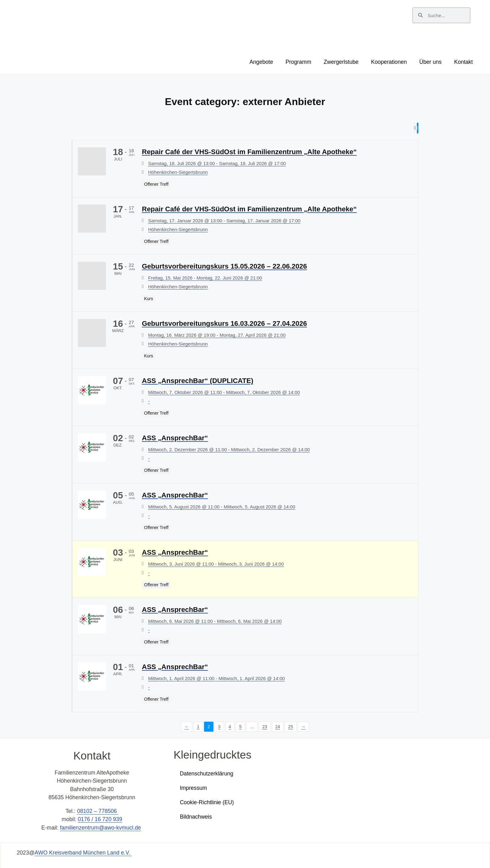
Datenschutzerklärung (206, 773)
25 (291, 726)
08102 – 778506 (98, 811)
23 (265, 726)
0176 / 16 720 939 (100, 819)
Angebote (261, 62)
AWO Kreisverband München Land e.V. (83, 853)
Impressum (193, 788)
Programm (298, 62)
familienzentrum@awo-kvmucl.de (100, 827)
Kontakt (463, 62)
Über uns (430, 62)
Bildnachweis (196, 816)
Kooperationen (389, 62)
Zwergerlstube (341, 62)
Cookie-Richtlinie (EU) (207, 802)
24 (278, 726)
